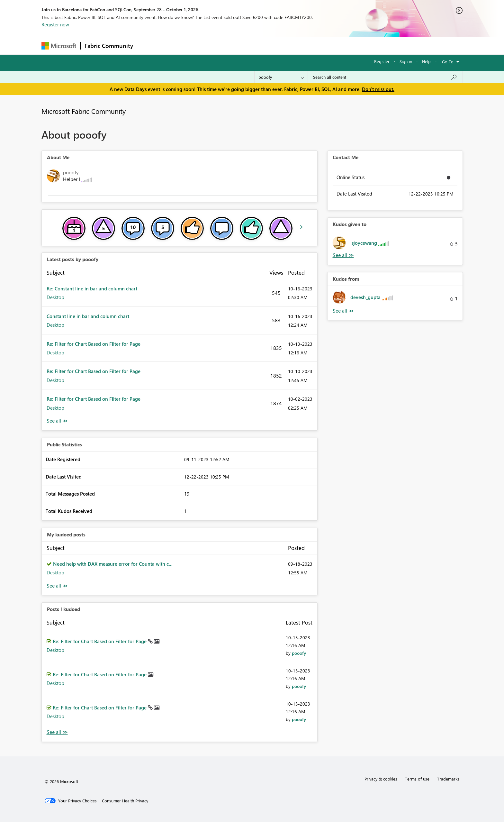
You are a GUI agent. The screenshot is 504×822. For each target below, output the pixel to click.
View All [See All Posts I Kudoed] (57, 732)
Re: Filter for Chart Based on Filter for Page (94, 344)
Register (382, 61)
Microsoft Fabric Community (84, 111)
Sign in (406, 61)
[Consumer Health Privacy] (125, 801)
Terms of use (417, 779)
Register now (55, 24)
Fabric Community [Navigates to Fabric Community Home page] (109, 46)
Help (426, 61)
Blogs (260, 46)
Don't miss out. (378, 89)
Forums (148, 46)
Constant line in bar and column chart (88, 316)
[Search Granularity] (281, 77)
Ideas (202, 46)
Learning (284, 46)
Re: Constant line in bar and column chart (92, 288)
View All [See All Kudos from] (343, 311)
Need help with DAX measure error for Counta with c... (113, 564)
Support (312, 46)
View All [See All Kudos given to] (343, 255)
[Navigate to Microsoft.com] (59, 46)
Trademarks (448, 779)
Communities (231, 46)
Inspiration (176, 46)
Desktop (55, 297)
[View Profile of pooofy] (299, 653)
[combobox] (385, 77)
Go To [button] (448, 62)
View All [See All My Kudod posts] (57, 586)
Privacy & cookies (381, 779)
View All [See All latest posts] (57, 421)
